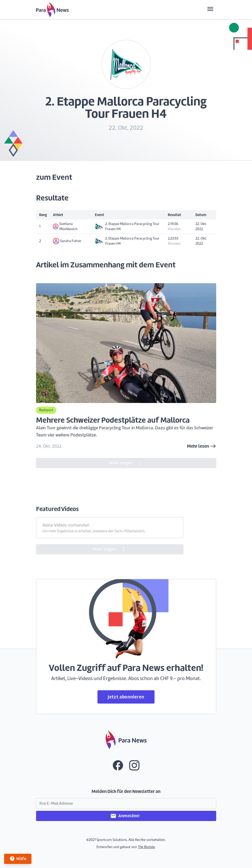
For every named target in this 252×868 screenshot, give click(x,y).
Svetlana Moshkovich (65, 226)
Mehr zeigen (126, 463)
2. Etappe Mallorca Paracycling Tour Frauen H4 (127, 226)
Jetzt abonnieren (126, 697)
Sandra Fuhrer (67, 241)
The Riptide (146, 847)
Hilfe (18, 859)
